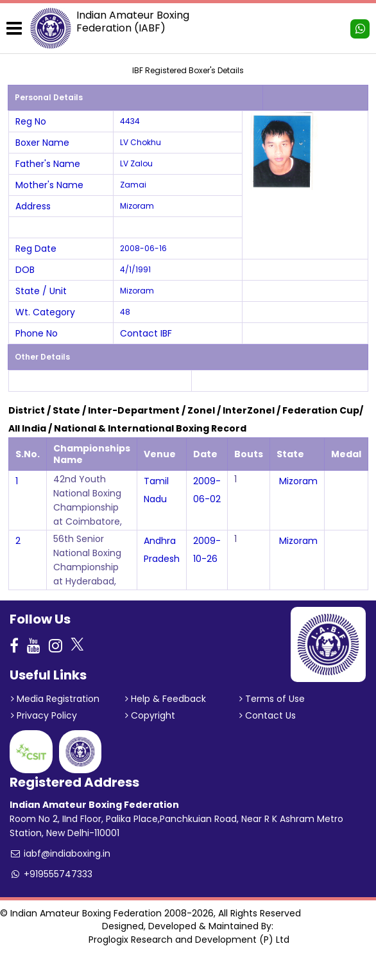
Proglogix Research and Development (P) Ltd (189, 940)
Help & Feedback (166, 699)
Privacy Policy (44, 715)
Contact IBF (146, 333)
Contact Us (268, 715)
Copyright (150, 715)
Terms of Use (272, 699)
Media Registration (55, 699)
